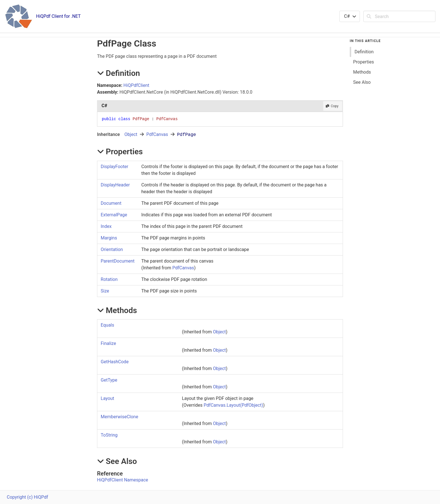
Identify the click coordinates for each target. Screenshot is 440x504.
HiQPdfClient (137, 85)
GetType (109, 380)
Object (131, 134)
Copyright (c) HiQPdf (27, 497)
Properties (364, 62)
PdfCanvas (157, 134)
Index (106, 226)
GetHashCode (115, 362)
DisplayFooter (115, 167)
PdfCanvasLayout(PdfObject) (233, 405)
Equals (107, 325)
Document (111, 203)
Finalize (108, 343)
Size (105, 291)
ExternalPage (114, 215)
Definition (364, 52)
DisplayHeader (115, 185)
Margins (109, 238)
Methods (362, 72)
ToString (109, 435)
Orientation (112, 249)
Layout (107, 398)
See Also (362, 82)
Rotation (109, 279)
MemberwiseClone (119, 417)
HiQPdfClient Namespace (123, 480)
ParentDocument (118, 261)
